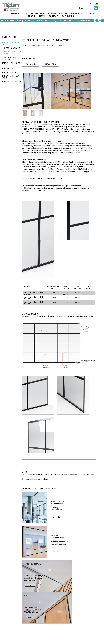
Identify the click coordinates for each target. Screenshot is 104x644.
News (42, 16)
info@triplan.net (84, 20)
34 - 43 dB (59, 45)
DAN (91, 3)
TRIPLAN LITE (50, 45)
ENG (96, 3)
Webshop (15, 14)
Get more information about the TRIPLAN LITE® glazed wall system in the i (58, 474)
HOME (24, 45)
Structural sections (34, 14)
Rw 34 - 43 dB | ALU (12, 48)
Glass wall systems (58, 14)
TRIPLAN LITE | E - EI (10, 69)
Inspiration (77, 14)
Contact (53, 16)
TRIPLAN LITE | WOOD (11, 82)
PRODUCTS (31, 45)
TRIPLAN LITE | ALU (10, 72)
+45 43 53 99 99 (64, 20)
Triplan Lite (10, 37)
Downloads (68, 16)
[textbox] (88, 8)
